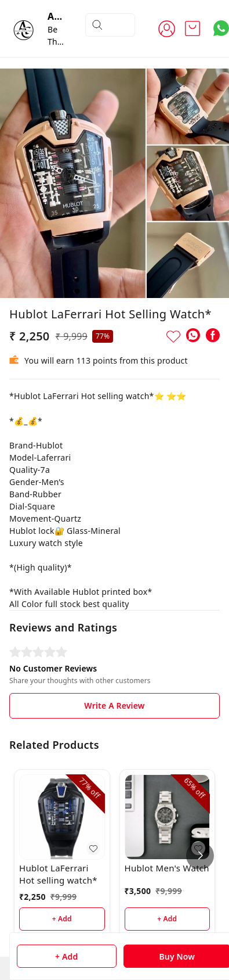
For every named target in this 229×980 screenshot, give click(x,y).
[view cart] (192, 28)
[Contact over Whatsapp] (221, 28)
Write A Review (114, 706)
